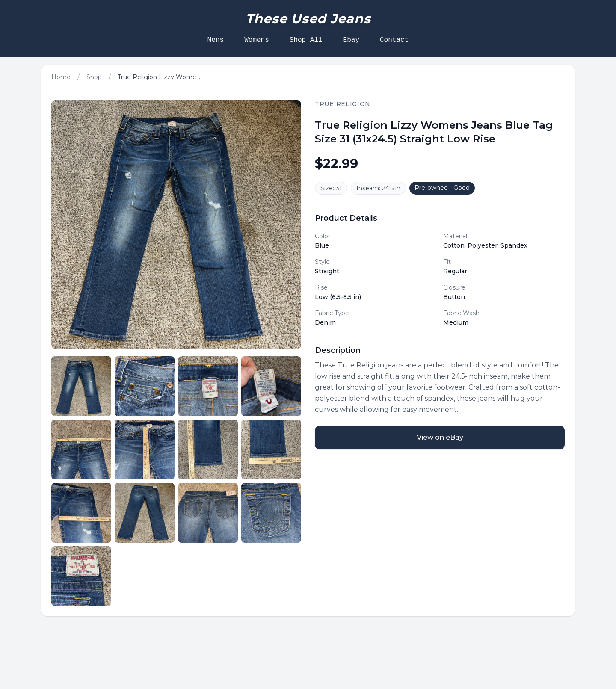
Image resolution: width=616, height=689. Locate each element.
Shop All (306, 40)
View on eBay (440, 437)
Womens (257, 40)
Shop (94, 77)
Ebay (351, 40)
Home (61, 77)
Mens (216, 40)
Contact (394, 40)
